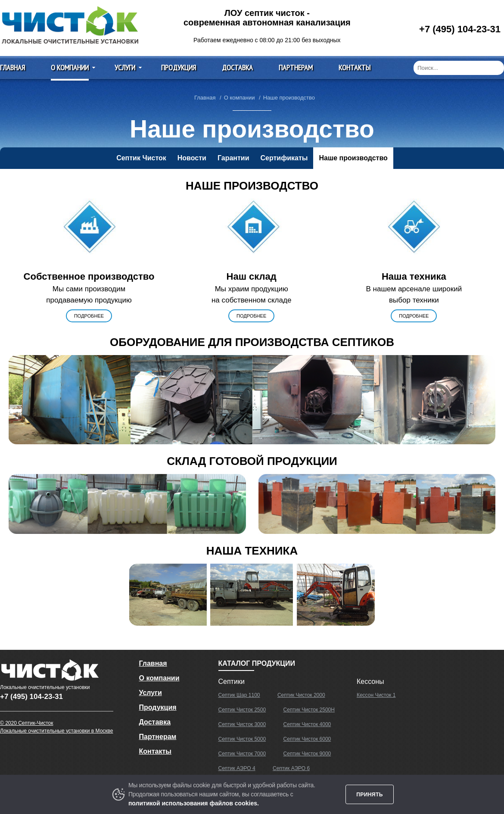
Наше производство (353, 158)
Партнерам (296, 67)
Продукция (179, 67)
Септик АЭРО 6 (291, 768)
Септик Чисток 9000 (307, 754)
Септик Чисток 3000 (242, 724)
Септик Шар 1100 (239, 695)
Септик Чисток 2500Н (309, 710)
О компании (70, 67)
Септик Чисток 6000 (307, 739)
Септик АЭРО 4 (237, 768)
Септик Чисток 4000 (307, 724)
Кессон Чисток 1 (376, 695)
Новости (192, 158)
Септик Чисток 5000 (242, 739)
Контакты (355, 67)
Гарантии (233, 158)
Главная (12, 67)
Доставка (237, 67)
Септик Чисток (141, 158)
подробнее (89, 316)
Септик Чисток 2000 (301, 695)
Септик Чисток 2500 (242, 710)
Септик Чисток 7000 (242, 754)
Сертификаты (284, 158)
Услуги (125, 67)
